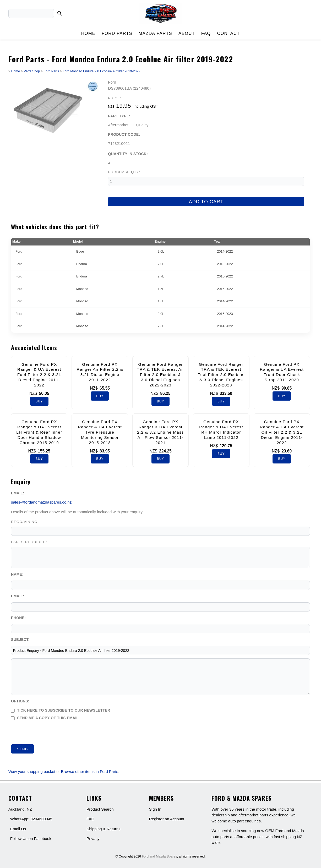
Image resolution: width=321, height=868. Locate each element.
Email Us (18, 829)
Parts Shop (32, 71)
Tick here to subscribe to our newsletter (61, 710)
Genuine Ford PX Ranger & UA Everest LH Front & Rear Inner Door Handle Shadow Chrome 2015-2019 (39, 432)
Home (88, 33)
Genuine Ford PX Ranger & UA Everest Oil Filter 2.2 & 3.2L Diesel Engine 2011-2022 (282, 432)
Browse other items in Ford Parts (90, 771)
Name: (17, 574)
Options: (20, 701)
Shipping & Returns (103, 829)
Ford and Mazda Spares (159, 856)
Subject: (20, 640)
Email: (18, 493)
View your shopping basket (32, 771)
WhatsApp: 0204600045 (31, 819)
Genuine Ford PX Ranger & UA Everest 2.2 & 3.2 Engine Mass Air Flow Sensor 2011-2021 (160, 432)
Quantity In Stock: (128, 154)
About (187, 33)
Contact (228, 33)
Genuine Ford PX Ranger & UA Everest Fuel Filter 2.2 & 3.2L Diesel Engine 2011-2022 (39, 375)
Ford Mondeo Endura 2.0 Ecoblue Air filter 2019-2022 (101, 71)
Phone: (18, 618)
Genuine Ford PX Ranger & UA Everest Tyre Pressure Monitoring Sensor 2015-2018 (100, 432)
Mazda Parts (155, 33)
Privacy (93, 839)
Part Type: (119, 116)
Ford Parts (117, 33)
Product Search (100, 809)
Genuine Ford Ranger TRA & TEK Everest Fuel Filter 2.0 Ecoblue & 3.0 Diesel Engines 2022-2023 (221, 375)
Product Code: (124, 134)
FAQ (206, 33)
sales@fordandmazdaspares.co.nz (41, 502)
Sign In (155, 809)
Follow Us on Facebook (31, 839)
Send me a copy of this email (45, 718)
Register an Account (167, 819)
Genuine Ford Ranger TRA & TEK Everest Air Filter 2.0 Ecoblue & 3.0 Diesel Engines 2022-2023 (160, 375)
